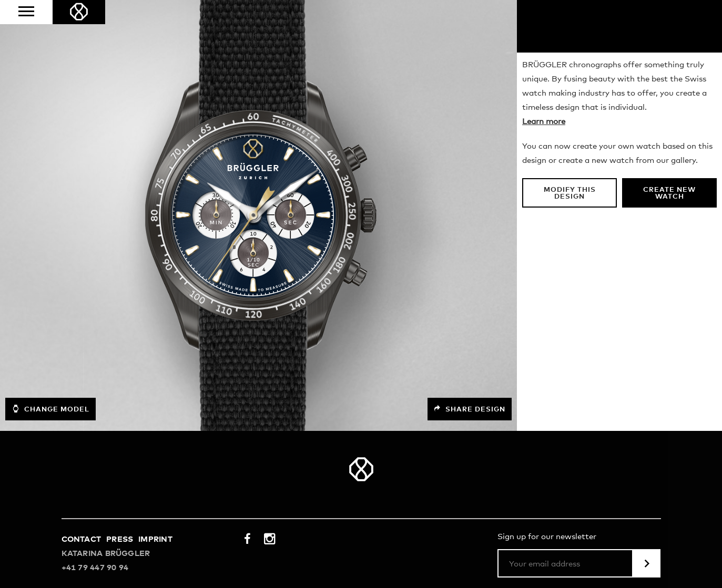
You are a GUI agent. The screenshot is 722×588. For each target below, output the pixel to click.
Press (120, 539)
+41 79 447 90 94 (95, 568)
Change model (50, 409)
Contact (82, 539)
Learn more (544, 122)
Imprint (155, 539)
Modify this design (570, 193)
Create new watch (669, 193)
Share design (470, 409)
